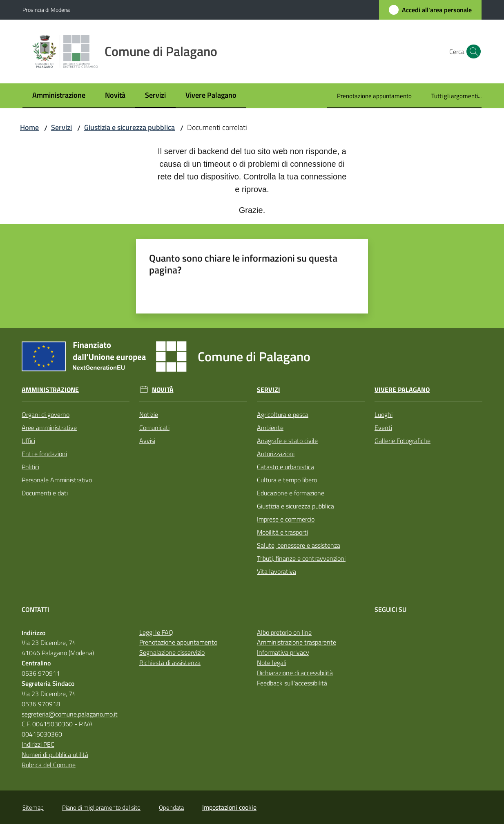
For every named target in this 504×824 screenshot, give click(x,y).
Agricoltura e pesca (283, 414)
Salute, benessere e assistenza (299, 545)
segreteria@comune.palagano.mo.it (70, 714)
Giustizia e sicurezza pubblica (129, 127)
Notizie (149, 414)
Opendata (171, 807)
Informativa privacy (283, 652)
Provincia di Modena (46, 10)
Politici (30, 467)
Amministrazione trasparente (297, 642)
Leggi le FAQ (156, 632)
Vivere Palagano (402, 390)
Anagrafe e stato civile (287, 441)
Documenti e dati (45, 493)
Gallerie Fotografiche (403, 441)
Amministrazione (50, 390)
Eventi (383, 428)
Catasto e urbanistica (285, 467)
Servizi (61, 127)
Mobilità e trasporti (282, 532)
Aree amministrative (49, 428)
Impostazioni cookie (229, 807)
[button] (472, 51)
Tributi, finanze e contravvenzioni (301, 558)
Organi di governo (46, 414)
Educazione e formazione (291, 493)
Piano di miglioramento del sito (101, 807)
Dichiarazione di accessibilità (295, 673)
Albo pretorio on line (284, 632)
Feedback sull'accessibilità (292, 683)
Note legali (272, 663)
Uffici (28, 441)
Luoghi (384, 414)
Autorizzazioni (276, 454)
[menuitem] (59, 96)
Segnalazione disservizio (172, 652)
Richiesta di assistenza (170, 663)
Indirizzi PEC (38, 744)
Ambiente (270, 428)
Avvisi (147, 441)
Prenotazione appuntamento (178, 642)
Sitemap (33, 807)
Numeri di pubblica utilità (55, 755)
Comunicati (154, 428)
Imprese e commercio (286, 519)
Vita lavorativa (277, 571)
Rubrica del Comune (49, 765)
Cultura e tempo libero (287, 480)
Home (29, 127)
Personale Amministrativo (57, 480)
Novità (163, 390)
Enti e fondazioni (44, 454)
